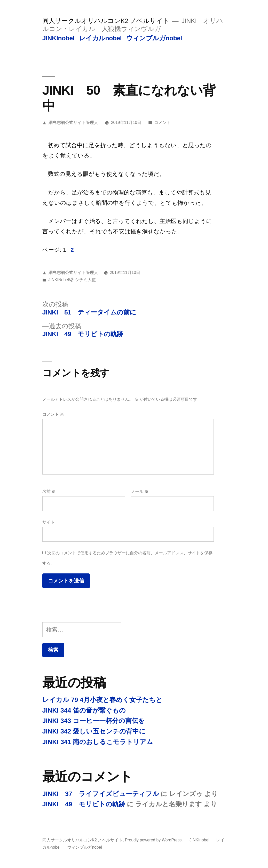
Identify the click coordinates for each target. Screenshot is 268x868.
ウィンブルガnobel (154, 38)
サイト (49, 522)
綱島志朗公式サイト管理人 (73, 123)
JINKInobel (58, 38)
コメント (162, 123)
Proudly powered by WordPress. (154, 840)
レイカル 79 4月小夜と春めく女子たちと (102, 700)
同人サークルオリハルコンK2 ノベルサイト (106, 21)
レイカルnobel (100, 38)
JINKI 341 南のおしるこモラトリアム (98, 742)
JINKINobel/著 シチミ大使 (72, 280)
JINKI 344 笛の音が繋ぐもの (84, 710)
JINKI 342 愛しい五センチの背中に (94, 731)
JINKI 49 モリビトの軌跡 (84, 804)
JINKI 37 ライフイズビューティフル (101, 794)
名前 (49, 491)
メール (140, 491)
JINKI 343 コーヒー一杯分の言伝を (94, 721)
